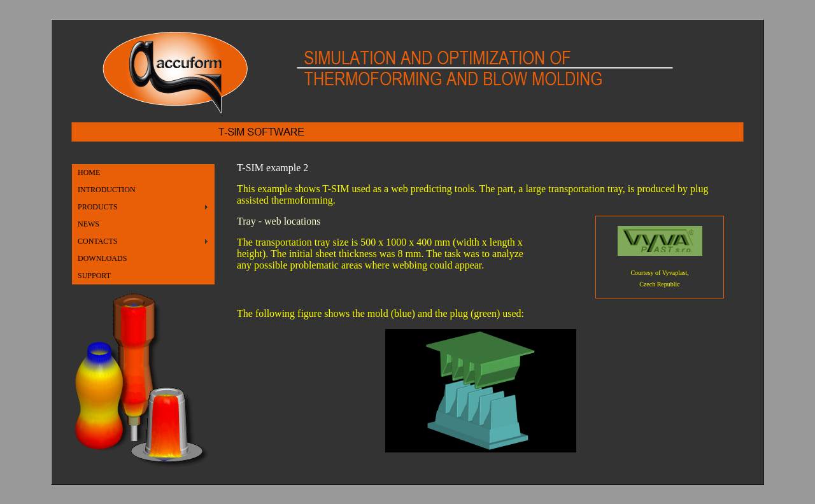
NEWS (89, 224)
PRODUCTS (98, 207)
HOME (89, 172)
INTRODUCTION (107, 190)
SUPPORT (94, 276)
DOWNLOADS (102, 258)
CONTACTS (97, 241)
